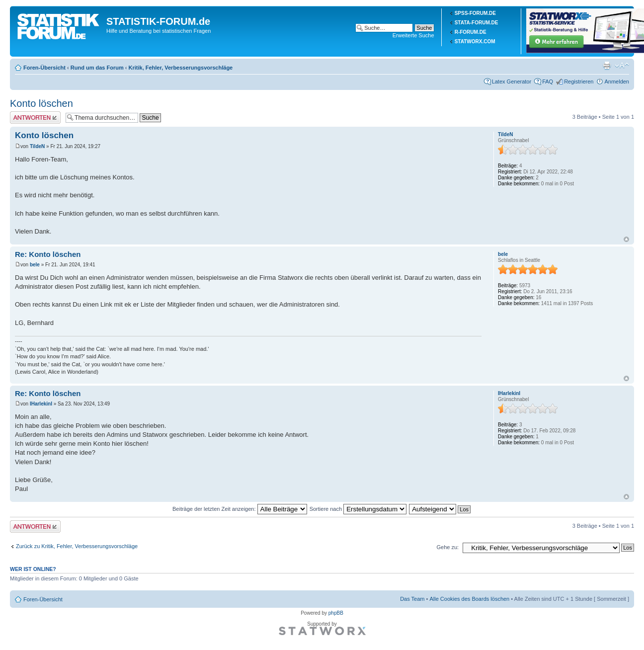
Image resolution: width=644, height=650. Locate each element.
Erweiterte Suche (413, 35)
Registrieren (579, 81)
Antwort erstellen (35, 118)
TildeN (37, 146)
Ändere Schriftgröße (622, 66)
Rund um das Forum (97, 68)
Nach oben (626, 239)
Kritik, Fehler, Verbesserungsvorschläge (181, 68)
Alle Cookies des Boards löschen (469, 599)
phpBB (336, 613)
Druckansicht (607, 66)
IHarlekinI (41, 404)
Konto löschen (41, 103)
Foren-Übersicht (44, 68)
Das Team (412, 599)
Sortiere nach (358, 509)
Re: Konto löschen (48, 254)
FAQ (548, 81)
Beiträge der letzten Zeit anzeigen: (240, 509)
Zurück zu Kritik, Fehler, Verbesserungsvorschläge (77, 546)
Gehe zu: (447, 547)
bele (35, 265)
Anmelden (617, 81)
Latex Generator (512, 81)
